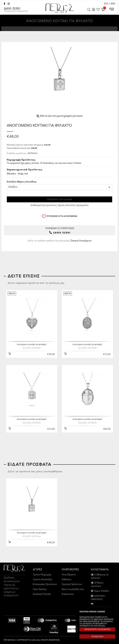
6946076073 (97, 599)
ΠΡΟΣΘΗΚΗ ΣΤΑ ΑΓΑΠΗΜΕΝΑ (59, 216)
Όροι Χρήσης (40, 589)
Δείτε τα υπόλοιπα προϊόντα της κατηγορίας (60, 241)
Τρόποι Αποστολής (42, 580)
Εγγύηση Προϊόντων (72, 584)
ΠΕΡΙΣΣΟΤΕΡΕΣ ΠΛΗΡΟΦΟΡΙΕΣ (97, 629)
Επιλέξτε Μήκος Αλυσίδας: (22, 182)
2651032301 (99, 596)
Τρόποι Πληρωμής (42, 575)
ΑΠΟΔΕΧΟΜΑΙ (97, 636)
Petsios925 (60, 8)
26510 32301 (16, 10)
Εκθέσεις (66, 580)
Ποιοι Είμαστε (69, 575)
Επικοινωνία (68, 594)
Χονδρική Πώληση (42, 594)
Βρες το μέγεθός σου (73, 589)
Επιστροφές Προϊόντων (45, 584)
